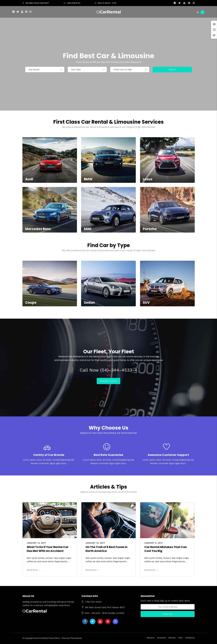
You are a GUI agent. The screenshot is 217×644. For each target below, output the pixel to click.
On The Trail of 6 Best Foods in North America (106, 549)
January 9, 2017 (154, 543)
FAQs (180, 638)
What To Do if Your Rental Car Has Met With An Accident (48, 549)
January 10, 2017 (95, 543)
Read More (34, 570)
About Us (151, 638)
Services (172, 638)
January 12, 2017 (36, 543)
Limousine (161, 638)
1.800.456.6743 (72, 3)
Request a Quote (109, 381)
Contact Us (190, 638)
